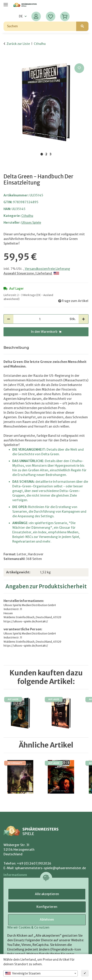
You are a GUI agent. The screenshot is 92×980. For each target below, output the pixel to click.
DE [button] (21, 16)
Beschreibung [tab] (16, 348)
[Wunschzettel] (51, 16)
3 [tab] (51, 154)
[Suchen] (40, 26)
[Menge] (40, 319)
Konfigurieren (47, 907)
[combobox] (41, 973)
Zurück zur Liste (18, 44)
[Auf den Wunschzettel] (79, 68)
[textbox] (41, 973)
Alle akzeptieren (47, 894)
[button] (36, 16)
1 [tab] (42, 154)
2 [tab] (46, 154)
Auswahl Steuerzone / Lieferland (31, 273)
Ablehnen (47, 920)
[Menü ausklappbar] (6, 3)
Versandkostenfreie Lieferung (47, 269)
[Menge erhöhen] (83, 319)
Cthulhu (27, 216)
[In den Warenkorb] (7, 57)
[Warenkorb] (65, 16)
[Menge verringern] (9, 319)
